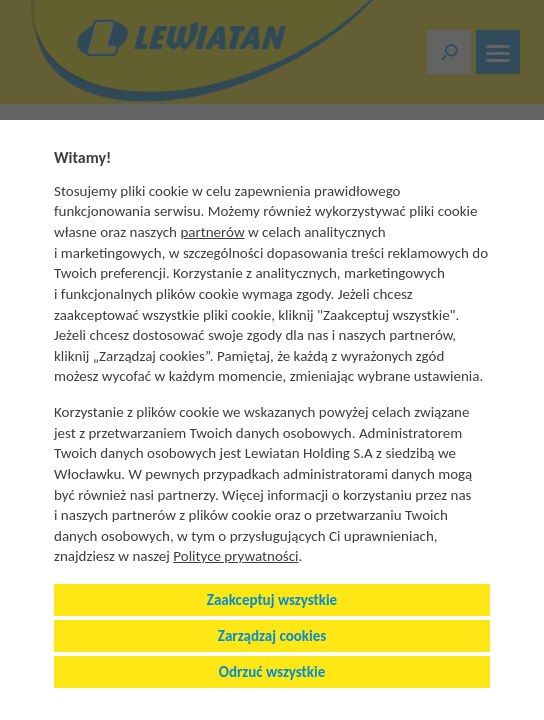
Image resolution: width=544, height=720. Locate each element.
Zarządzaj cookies (272, 636)
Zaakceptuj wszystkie (272, 600)
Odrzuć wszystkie (272, 672)
